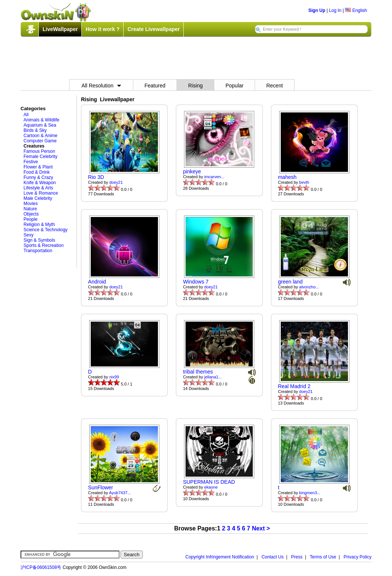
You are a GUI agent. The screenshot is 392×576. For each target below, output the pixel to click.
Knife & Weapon (40, 183)
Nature (30, 209)
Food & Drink (37, 172)
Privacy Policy (357, 557)
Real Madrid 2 (294, 386)
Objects (31, 214)
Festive (31, 162)
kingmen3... (310, 493)
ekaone (211, 487)
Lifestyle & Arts (38, 188)
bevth (304, 182)
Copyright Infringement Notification (220, 557)
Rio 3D (96, 177)
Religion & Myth (39, 224)
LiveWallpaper (60, 29)
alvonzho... (309, 287)
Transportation (38, 251)
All (26, 115)
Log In (335, 10)
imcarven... (214, 177)
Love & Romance (41, 193)
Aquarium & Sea (40, 125)
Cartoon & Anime (41, 136)
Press (297, 557)
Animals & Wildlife (41, 120)
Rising (195, 86)
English (356, 10)
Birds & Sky (35, 130)
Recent (274, 86)
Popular (234, 86)
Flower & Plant (38, 167)
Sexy (29, 235)
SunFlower (101, 487)
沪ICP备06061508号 (41, 567)
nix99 (114, 377)
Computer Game (40, 141)
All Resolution (101, 86)
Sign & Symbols (39, 240)
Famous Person (39, 151)
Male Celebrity (38, 198)
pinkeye (192, 171)
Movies (31, 204)
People (30, 219)
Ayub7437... (120, 493)
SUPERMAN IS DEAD (209, 482)
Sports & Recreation (43, 245)
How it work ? (102, 29)
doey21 (116, 182)
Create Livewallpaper (153, 29)
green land (290, 282)
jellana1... (213, 377)
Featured (155, 86)
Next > (261, 528)
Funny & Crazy (38, 177)
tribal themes (198, 372)
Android (97, 282)
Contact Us (272, 557)
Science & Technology (46, 230)
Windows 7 (196, 282)
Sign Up (317, 10)
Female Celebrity (41, 157)
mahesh (287, 177)
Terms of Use (323, 557)
